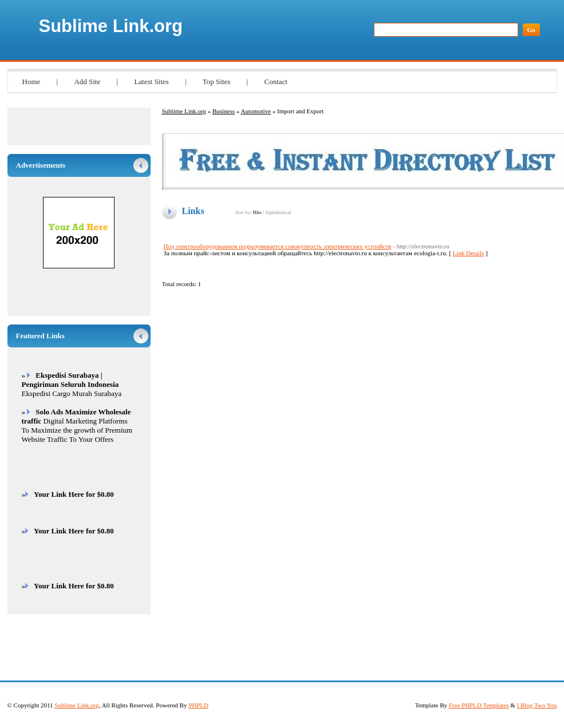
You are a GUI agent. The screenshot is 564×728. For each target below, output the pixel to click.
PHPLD (198, 705)
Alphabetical (278, 212)
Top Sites (217, 82)
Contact (275, 82)
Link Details (469, 253)
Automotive (256, 111)
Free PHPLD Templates (479, 705)
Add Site (87, 82)
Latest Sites (151, 82)
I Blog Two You (537, 705)
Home (31, 82)
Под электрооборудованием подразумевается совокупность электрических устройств (278, 246)
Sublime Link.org (111, 26)
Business (224, 111)
